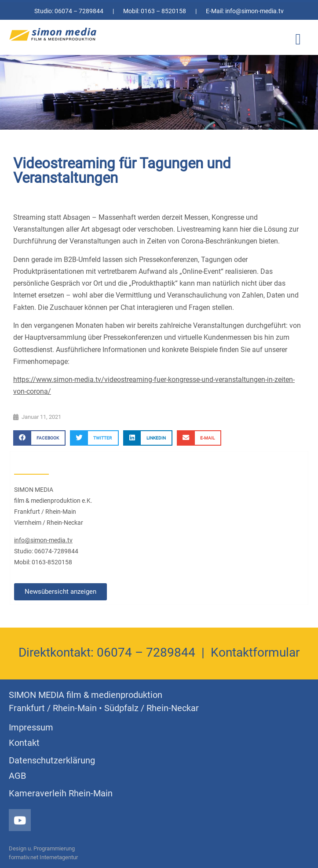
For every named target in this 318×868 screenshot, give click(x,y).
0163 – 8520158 (163, 11)
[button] (298, 40)
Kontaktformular (255, 652)
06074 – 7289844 (79, 11)
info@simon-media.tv (254, 11)
